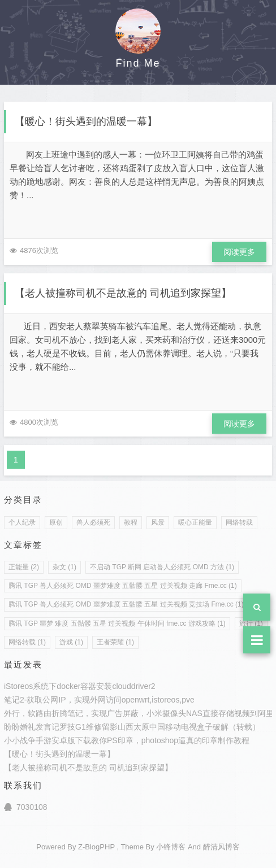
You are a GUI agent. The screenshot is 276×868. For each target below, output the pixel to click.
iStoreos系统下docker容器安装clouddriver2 (80, 686)
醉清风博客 (221, 847)
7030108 (26, 807)
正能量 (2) (24, 567)
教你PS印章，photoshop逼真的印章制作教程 (170, 740)
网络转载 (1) (27, 642)
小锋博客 (171, 847)
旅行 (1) (251, 623)
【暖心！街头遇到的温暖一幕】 (86, 121)
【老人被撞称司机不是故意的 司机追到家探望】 (123, 293)
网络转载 (239, 522)
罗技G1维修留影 (89, 727)
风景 (158, 522)
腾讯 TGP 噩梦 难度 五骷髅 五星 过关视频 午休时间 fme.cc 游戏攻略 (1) (117, 623)
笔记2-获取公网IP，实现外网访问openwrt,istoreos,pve (99, 700)
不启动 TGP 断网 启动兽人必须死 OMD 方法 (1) (162, 567)
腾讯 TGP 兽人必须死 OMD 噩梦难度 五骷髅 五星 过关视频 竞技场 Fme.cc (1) (126, 604)
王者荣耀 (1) (115, 642)
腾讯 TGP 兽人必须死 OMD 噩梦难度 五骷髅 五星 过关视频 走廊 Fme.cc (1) (123, 586)
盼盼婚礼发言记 (32, 727)
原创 (56, 522)
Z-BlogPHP (96, 847)
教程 (131, 522)
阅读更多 (239, 252)
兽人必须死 (93, 522)
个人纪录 (22, 522)
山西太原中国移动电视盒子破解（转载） (189, 727)
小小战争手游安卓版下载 (48, 740)
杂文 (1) (64, 567)
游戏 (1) (71, 642)
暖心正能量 (195, 522)
